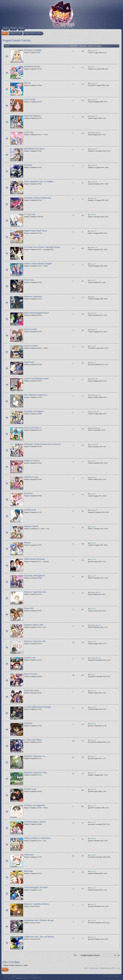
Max (91, 297)
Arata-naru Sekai (31, 691)
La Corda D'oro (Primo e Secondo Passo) (42, 247)
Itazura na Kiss (31, 329)
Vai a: (76, 955)
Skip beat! (28, 871)
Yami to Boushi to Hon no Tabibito (39, 182)
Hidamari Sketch (31, 526)
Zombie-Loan (30, 658)
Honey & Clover (31, 346)
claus (91, 674)
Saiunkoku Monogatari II (35, 576)
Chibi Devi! (29, 855)
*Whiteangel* (94, 395)
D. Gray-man (30, 214)
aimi (91, 67)
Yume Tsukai (30, 99)
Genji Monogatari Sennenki (36, 887)
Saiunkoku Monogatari (34, 411)
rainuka (92, 198)
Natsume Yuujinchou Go (35, 756)
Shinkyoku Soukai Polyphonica (37, 198)
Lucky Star (29, 132)
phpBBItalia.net (21, 978)
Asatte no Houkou (32, 461)
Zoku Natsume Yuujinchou (35, 395)
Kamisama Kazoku (32, 66)
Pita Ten (28, 83)
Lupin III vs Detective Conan (36, 379)
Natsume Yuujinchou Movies (36, 904)
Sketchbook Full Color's (34, 149)
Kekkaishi (28, 723)
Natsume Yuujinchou (33, 296)
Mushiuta (28, 165)
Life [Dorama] (30, 510)
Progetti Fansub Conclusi (17, 40)
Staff (86, 968)
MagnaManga (94, 428)
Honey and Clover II (33, 428)
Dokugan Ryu (94, 133)
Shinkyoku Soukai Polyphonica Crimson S (42, 444)
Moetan (27, 543)
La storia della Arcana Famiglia (37, 707)
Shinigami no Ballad (33, 50)
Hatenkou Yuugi (31, 477)
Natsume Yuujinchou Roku (36, 773)
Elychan (92, 50)
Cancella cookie (94, 968)
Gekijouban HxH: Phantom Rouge (39, 920)
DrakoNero (93, 412)
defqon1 (92, 247)
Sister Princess (31, 674)
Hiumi (92, 215)
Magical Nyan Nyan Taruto (36, 231)
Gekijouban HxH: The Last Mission (39, 937)
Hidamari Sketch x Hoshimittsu (37, 838)
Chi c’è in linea (11, 962)
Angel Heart (29, 362)
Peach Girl (29, 608)
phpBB (13, 976)
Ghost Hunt (29, 280)
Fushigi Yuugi (30, 789)
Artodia (117, 976)
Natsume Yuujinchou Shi (35, 641)
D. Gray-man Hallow (33, 740)
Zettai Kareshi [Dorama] (34, 559)
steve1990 (93, 444)
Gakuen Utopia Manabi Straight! (38, 264)
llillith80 (93, 510)
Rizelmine (28, 493)
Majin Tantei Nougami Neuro (36, 313)
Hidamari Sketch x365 (34, 625)
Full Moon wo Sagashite (34, 805)
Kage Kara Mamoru (32, 116)
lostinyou (93, 379)
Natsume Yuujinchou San (35, 592)
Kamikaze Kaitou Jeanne (35, 822)
